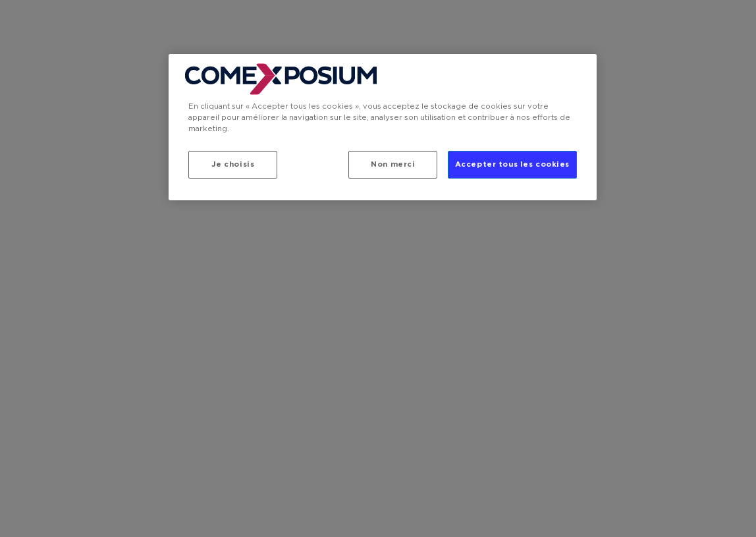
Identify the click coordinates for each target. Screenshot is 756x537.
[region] (383, 127)
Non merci (393, 164)
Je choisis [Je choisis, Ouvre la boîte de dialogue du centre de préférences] (233, 164)
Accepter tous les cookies (512, 164)
